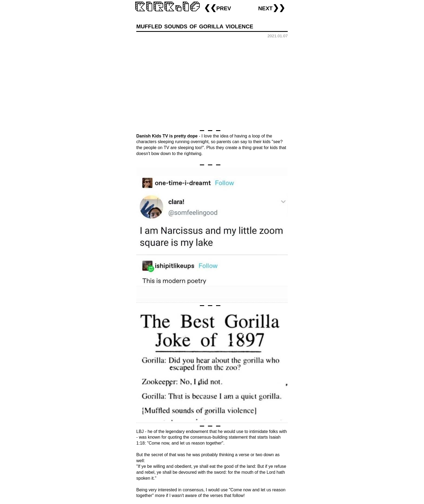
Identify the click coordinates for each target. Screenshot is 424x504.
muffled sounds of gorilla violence (195, 26)
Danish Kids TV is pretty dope (167, 136)
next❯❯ (272, 8)
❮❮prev (217, 8)
